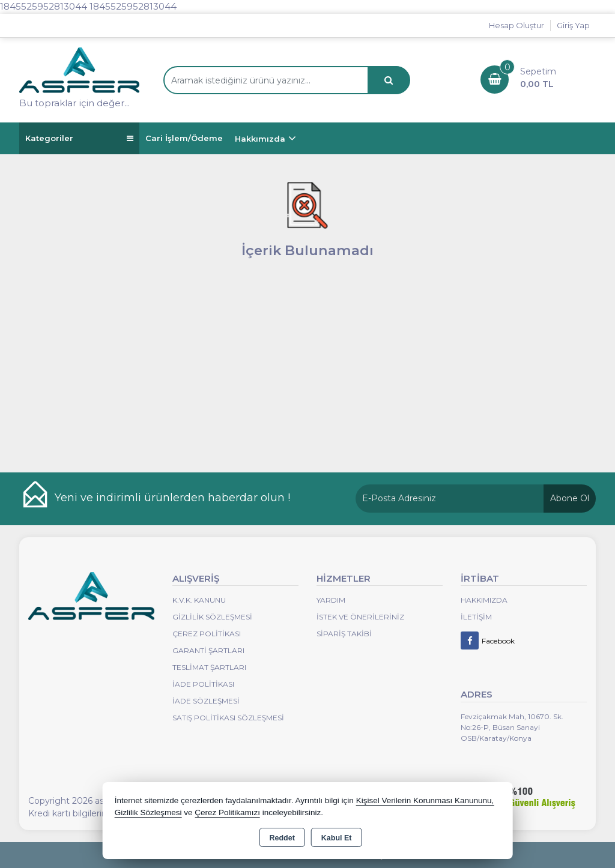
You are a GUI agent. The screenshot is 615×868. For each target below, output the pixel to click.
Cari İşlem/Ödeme (184, 138)
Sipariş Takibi (344, 634)
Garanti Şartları (208, 650)
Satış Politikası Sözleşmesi (228, 718)
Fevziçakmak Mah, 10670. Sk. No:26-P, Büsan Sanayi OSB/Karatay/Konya (512, 727)
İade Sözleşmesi (206, 701)
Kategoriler (79, 138)
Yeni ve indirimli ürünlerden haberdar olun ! (172, 498)
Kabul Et (337, 838)
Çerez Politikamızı (227, 812)
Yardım (331, 600)
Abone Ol (570, 498)
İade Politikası (203, 684)
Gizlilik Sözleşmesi (212, 617)
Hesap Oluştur (517, 25)
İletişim (476, 617)
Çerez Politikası (207, 634)
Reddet (282, 838)
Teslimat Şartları (209, 667)
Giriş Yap (573, 25)
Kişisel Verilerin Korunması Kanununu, (425, 800)
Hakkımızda (260, 139)
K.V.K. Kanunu (199, 600)
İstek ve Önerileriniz (360, 617)
